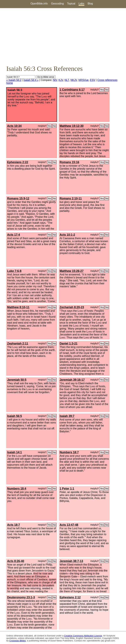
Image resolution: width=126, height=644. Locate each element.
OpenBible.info (39, 4)
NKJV (74, 80)
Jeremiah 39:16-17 (72, 380)
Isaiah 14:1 (14, 452)
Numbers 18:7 (69, 452)
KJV (61, 80)
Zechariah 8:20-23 (72, 307)
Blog (90, 4)
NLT (67, 80)
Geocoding (57, 4)
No (107, 90)
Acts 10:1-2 (67, 235)
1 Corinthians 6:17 (72, 90)
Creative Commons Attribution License (83, 636)
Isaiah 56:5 (14, 416)
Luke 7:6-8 (14, 271)
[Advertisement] (63, 36)
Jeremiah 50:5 (17, 380)
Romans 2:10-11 (71, 198)
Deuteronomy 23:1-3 (21, 597)
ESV (93, 80)
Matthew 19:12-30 (72, 126)
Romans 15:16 (69, 162)
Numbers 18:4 (17, 489)
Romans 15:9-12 (18, 198)
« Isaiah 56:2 (14, 80)
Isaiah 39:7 (67, 416)
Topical (71, 4)
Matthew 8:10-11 (18, 307)
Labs (81, 4)
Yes (102, 90)
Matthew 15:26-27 (72, 271)
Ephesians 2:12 (70, 597)
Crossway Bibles (18, 641)
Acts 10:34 (14, 126)
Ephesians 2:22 (18, 162)
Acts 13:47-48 (69, 525)
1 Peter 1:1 (67, 489)
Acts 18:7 (13, 525)
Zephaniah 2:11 (18, 344)
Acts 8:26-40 (16, 561)
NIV (55, 80)
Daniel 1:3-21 (68, 344)
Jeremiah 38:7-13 (71, 561)
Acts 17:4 (13, 235)
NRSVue (84, 80)
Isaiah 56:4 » (31, 80)
